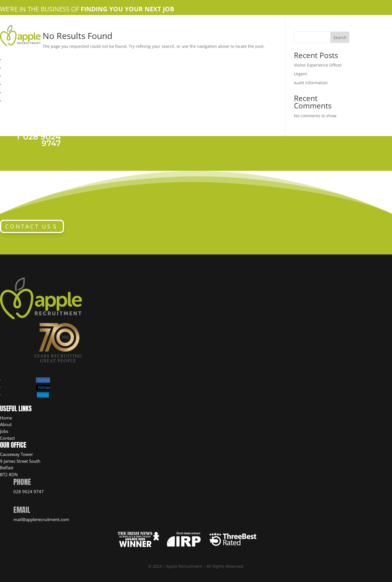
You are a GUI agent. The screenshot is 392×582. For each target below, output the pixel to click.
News (10, 100)
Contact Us (15, 84)
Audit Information (311, 83)
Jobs (4, 431)
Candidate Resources (26, 92)
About (6, 424)
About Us (13, 67)
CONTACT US (28, 226)
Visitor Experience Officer (318, 65)
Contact (7, 438)
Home (10, 59)
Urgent (300, 74)
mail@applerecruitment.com (41, 519)
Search (340, 37)
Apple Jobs (16, 75)
